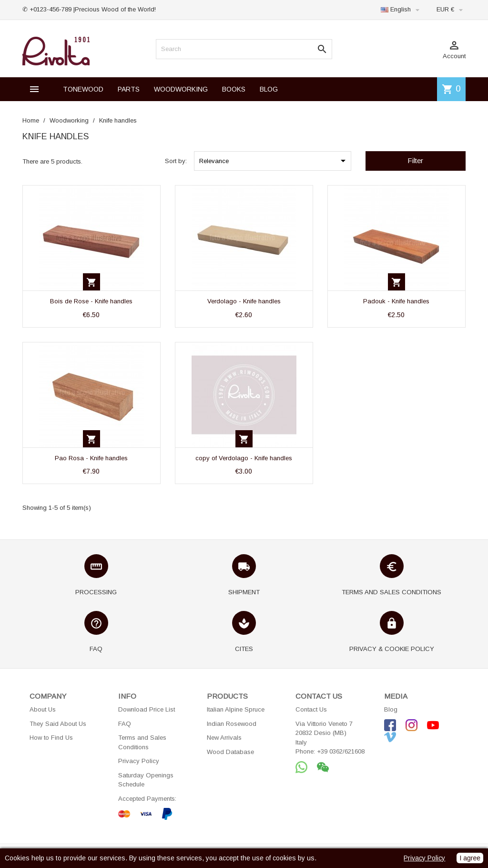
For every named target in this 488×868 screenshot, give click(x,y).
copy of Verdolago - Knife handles (244, 458)
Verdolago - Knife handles (244, 301)
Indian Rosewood (232, 724)
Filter (415, 160)
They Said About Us (58, 724)
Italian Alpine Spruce (236, 709)
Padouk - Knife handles (396, 301)
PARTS (129, 89)
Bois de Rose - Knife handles (91, 301)
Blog (391, 709)
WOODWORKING (181, 89)
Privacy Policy (139, 761)
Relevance (274, 161)
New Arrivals (224, 738)
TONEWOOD (83, 89)
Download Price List (147, 709)
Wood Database (230, 752)
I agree (470, 858)
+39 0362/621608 (341, 751)
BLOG (269, 89)
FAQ (125, 724)
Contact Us (311, 709)
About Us (43, 709)
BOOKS (234, 89)
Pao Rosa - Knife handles (91, 458)
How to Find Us (51, 738)
